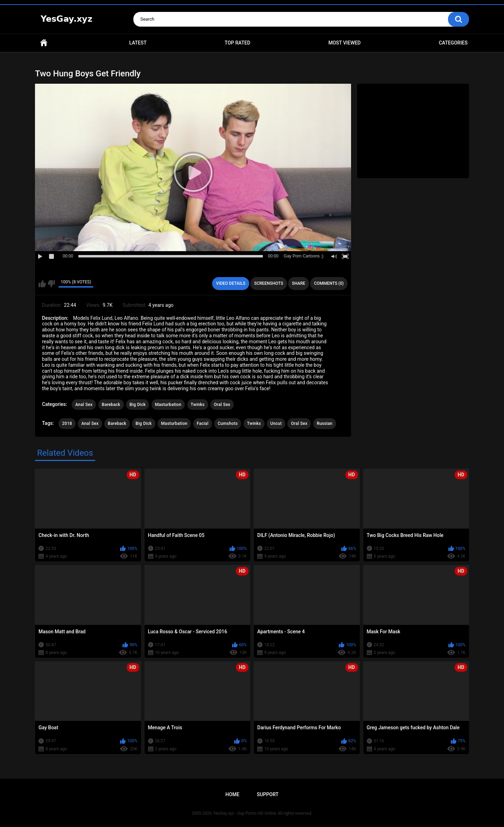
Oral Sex (222, 405)
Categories (453, 43)
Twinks (198, 405)
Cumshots (228, 423)
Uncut (276, 423)
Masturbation (168, 405)
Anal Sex (84, 405)
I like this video (42, 284)
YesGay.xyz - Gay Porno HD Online (245, 813)
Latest (138, 43)
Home (44, 43)
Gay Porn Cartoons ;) (304, 256)
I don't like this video (51, 284)
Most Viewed (344, 43)
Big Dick (138, 405)
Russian (325, 423)
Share (299, 283)
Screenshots (269, 283)
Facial (203, 423)
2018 (67, 423)
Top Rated (237, 43)
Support (268, 794)
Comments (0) (329, 283)
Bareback (111, 405)
